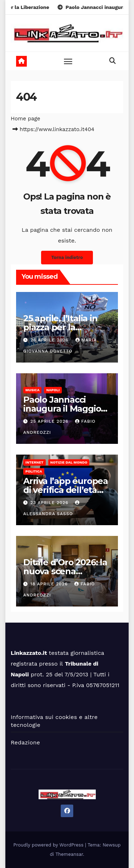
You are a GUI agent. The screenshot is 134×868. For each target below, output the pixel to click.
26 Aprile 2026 (50, 340)
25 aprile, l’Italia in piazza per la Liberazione (60, 327)
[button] (113, 61)
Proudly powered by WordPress (49, 845)
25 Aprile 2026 (50, 421)
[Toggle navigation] (68, 61)
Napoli (53, 390)
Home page (26, 119)
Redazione (25, 742)
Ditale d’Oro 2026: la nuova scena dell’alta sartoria (65, 571)
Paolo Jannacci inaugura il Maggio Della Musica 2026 (62, 409)
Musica (32, 390)
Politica (34, 471)
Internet (34, 462)
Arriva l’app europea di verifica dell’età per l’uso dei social (66, 490)
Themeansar (69, 854)
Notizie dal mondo (69, 462)
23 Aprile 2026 (50, 503)
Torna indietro (67, 257)
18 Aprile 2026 (50, 584)
